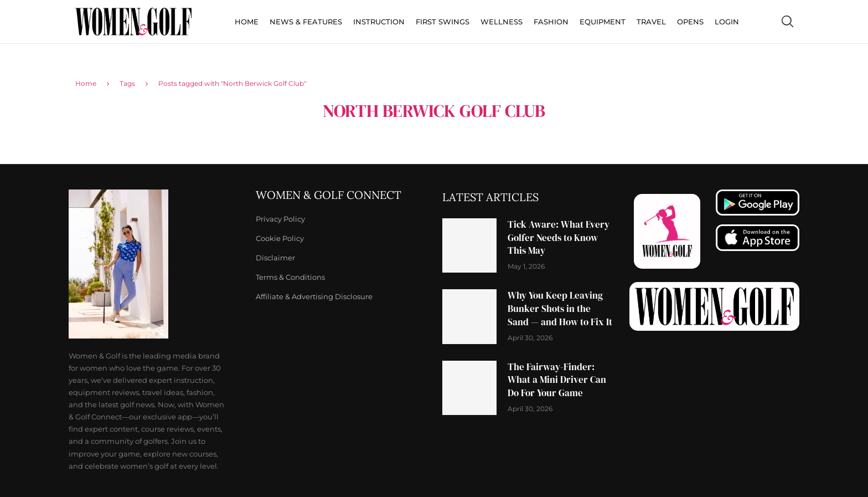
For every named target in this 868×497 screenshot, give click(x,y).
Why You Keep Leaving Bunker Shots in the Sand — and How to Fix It (560, 309)
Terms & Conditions (290, 277)
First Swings (443, 22)
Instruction (379, 22)
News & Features (306, 22)
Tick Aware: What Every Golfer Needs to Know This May (559, 238)
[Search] (787, 22)
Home (247, 22)
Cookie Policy (280, 239)
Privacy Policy (280, 219)
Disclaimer (275, 258)
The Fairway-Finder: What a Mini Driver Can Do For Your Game (557, 380)
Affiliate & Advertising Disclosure (314, 297)
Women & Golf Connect (329, 195)
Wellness (502, 22)
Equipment (603, 22)
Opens (690, 22)
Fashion (551, 22)
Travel (651, 22)
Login (727, 22)
